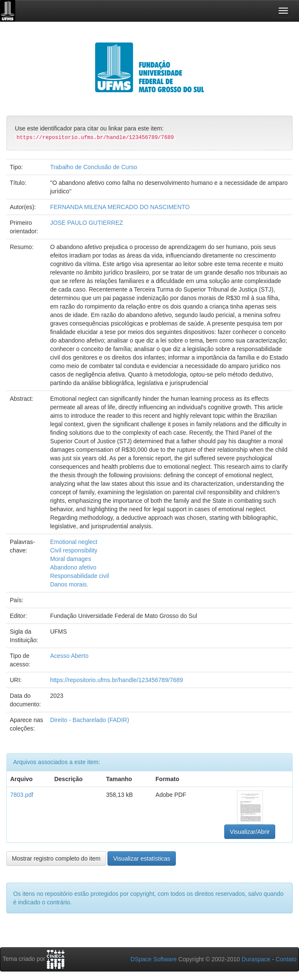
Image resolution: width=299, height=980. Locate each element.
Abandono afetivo (73, 567)
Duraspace (256, 959)
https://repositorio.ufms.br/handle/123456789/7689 (117, 680)
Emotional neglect (74, 542)
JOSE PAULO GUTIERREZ (87, 223)
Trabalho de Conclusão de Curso (94, 167)
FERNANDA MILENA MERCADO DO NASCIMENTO (120, 207)
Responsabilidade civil (80, 576)
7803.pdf (22, 795)
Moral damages (71, 559)
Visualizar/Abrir (250, 832)
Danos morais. (69, 584)
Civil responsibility (74, 550)
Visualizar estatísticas (141, 858)
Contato (286, 959)
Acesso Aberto (69, 656)
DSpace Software (154, 959)
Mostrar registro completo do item (56, 858)
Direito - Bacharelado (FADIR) (90, 720)
